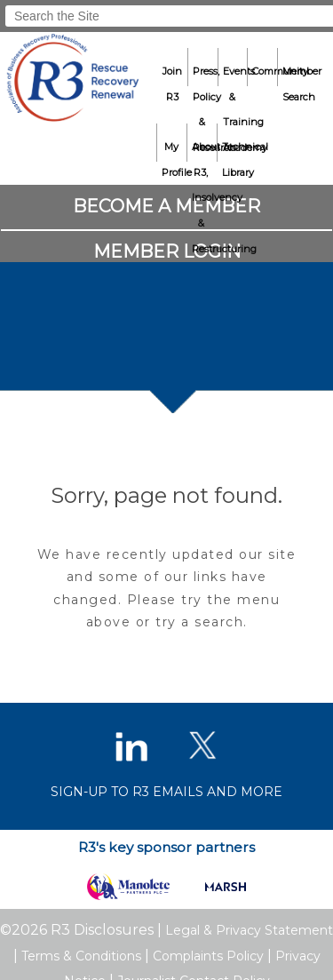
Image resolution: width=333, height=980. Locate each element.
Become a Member (166, 206)
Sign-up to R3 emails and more (166, 792)
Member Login (167, 251)
